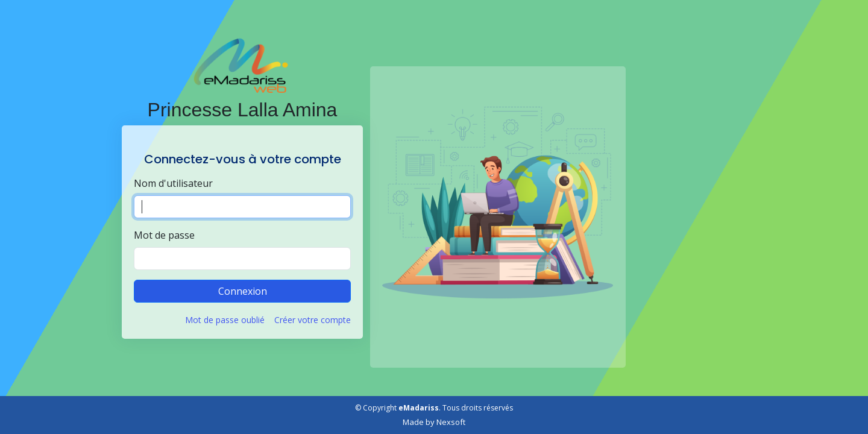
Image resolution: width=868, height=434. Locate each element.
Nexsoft (451, 422)
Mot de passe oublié (225, 320)
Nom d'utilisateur (173, 183)
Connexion (243, 291)
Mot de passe (164, 235)
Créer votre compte (313, 320)
